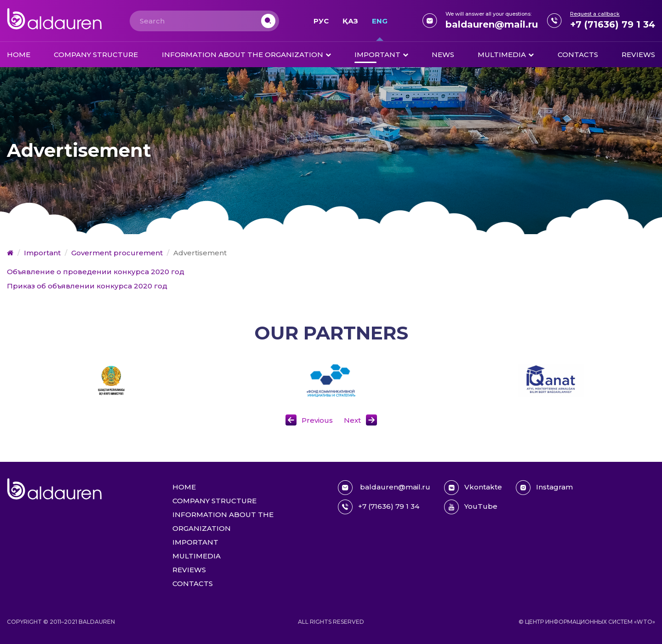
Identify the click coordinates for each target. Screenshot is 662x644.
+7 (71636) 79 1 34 (613, 24)
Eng (380, 21)
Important (377, 55)
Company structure (96, 55)
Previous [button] (317, 420)
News (443, 55)
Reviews (638, 55)
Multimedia (502, 55)
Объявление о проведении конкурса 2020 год (96, 272)
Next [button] (352, 420)
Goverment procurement (117, 253)
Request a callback (595, 14)
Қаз (350, 21)
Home (19, 55)
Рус (321, 21)
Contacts (578, 55)
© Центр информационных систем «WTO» (587, 622)
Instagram (544, 488)
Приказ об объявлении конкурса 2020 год (87, 286)
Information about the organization (243, 55)
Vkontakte (473, 488)
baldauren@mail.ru (492, 24)
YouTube (471, 507)
